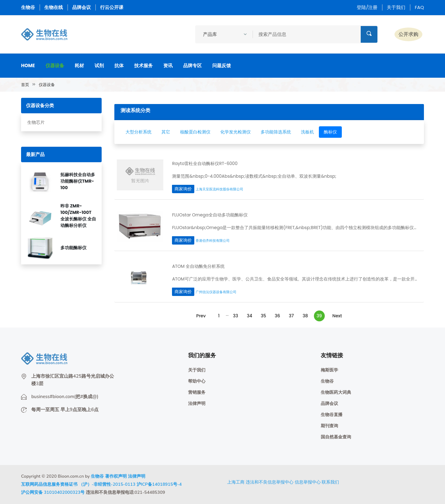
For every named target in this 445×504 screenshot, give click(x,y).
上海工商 (236, 482)
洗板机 (307, 132)
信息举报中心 (308, 482)
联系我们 (330, 482)
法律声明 (197, 404)
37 (291, 316)
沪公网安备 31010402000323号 (53, 492)
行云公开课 (112, 7)
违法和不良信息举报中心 (270, 482)
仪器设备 (55, 65)
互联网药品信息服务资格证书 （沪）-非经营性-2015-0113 (78, 484)
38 (305, 316)
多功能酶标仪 (73, 248)
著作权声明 (116, 476)
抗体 (119, 65)
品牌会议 (82, 7)
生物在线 (54, 7)
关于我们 (396, 7)
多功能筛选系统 (276, 132)
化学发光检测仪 (236, 132)
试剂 (99, 65)
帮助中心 (197, 381)
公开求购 (408, 34)
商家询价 (183, 189)
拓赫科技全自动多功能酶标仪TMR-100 (78, 181)
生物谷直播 (332, 415)
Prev (201, 316)
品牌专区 (192, 65)
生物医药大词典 (336, 392)
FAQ (419, 7)
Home (28, 65)
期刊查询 (329, 426)
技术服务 (143, 65)
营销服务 (197, 392)
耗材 (79, 65)
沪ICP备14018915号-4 (159, 484)
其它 (166, 132)
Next (337, 316)
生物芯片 (36, 122)
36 (277, 316)
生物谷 (28, 7)
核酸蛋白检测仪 (195, 132)
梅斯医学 (329, 370)
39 (319, 316)
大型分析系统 (139, 132)
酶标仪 (330, 132)
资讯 (168, 65)
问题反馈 (222, 65)
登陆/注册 (367, 7)
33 (236, 316)
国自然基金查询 (336, 437)
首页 (25, 85)
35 (263, 316)
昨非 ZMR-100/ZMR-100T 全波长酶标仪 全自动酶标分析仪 (78, 216)
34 (249, 316)
